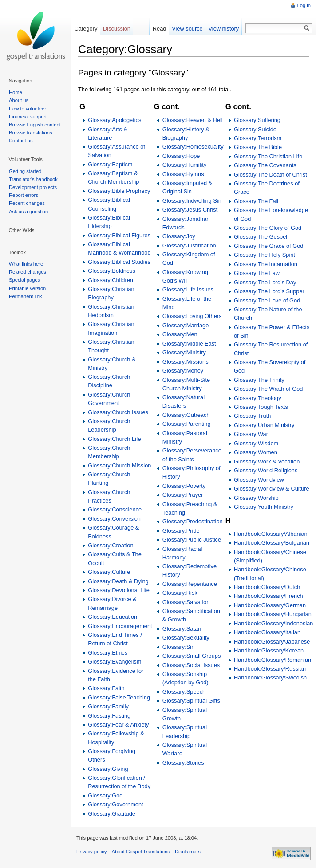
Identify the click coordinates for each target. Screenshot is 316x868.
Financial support (28, 117)
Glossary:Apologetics (115, 120)
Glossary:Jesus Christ (190, 210)
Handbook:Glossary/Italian (267, 632)
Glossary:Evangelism (115, 662)
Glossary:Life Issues (188, 289)
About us (19, 100)
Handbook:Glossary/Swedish (270, 678)
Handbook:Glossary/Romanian (273, 660)
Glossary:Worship (256, 498)
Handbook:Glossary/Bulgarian (272, 543)
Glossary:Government (115, 804)
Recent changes (27, 203)
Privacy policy (91, 852)
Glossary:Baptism (110, 164)
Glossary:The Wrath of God (269, 389)
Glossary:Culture (109, 572)
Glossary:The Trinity (259, 380)
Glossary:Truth (252, 416)
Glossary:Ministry (184, 352)
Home (16, 92)
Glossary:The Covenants (265, 165)
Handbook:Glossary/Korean (269, 650)
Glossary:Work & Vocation (267, 461)
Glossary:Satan (182, 629)
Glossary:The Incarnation (266, 264)
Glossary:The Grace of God (269, 246)
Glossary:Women (256, 452)
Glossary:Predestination (193, 521)
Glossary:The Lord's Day (265, 282)
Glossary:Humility (185, 165)
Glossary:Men (180, 334)
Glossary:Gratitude (112, 814)
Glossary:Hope (181, 156)
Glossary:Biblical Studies (119, 262)
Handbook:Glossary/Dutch (267, 587)
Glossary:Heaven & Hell (193, 120)
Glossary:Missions (186, 362)
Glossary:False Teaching (119, 697)
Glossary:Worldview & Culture (272, 489)
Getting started (25, 171)
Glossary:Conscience (115, 509)
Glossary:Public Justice (192, 540)
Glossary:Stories (183, 763)
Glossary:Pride (181, 531)
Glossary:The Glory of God (268, 228)
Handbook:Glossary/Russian (270, 669)
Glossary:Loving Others (192, 316)
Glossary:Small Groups (192, 656)
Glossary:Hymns (183, 174)
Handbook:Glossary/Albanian (271, 534)
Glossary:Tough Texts (261, 407)
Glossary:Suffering (257, 120)
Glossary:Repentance (190, 584)
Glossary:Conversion (114, 519)
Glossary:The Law (257, 273)
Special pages (24, 280)
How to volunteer (28, 109)
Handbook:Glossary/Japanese (272, 642)
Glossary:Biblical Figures (119, 235)
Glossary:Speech (184, 692)
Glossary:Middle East (189, 344)
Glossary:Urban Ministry (264, 425)
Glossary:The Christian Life (268, 156)
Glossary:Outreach (186, 415)
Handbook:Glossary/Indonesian (274, 623)
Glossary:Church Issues (118, 412)
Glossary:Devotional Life (119, 590)
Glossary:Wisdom (256, 443)
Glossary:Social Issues (191, 665)
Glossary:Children (111, 280)
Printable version (27, 288)
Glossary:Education (113, 617)
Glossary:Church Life (114, 439)
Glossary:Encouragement (120, 626)
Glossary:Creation (111, 545)
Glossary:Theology (258, 398)
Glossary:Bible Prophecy (119, 191)
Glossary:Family (108, 706)
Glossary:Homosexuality (193, 147)
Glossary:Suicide (255, 129)
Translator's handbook (33, 179)
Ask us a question (28, 212)
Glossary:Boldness (112, 271)
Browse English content (35, 125)
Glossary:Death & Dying (118, 581)
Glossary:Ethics (108, 653)
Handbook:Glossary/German (270, 605)
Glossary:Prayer (183, 495)
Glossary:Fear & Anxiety (118, 725)
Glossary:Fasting (109, 716)
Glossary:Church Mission (119, 465)
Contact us (21, 141)
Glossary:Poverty (184, 486)
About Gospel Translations (141, 852)
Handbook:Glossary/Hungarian (273, 614)
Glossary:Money (183, 371)
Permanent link (26, 296)
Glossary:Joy (179, 236)
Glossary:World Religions (266, 470)
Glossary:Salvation (186, 602)
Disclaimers (188, 852)
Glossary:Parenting (187, 424)
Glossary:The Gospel (261, 237)
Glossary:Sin (179, 647)
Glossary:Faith (106, 688)
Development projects (33, 187)
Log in (304, 5)
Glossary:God (105, 795)
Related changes (28, 272)
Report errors (24, 195)
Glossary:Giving (108, 769)
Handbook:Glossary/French (269, 596)
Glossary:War (251, 434)
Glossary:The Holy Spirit (265, 255)
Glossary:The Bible (258, 147)
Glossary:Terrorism (258, 138)
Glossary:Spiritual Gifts (191, 701)
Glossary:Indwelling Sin (192, 201)
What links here (26, 264)
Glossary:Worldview (259, 480)
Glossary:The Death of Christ (271, 175)
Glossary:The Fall (256, 201)
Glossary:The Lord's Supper (269, 291)
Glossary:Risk (180, 593)
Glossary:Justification (189, 245)
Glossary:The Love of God (267, 300)
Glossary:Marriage (186, 325)
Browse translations (31, 133)
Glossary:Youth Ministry (264, 507)
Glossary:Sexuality (186, 638)
